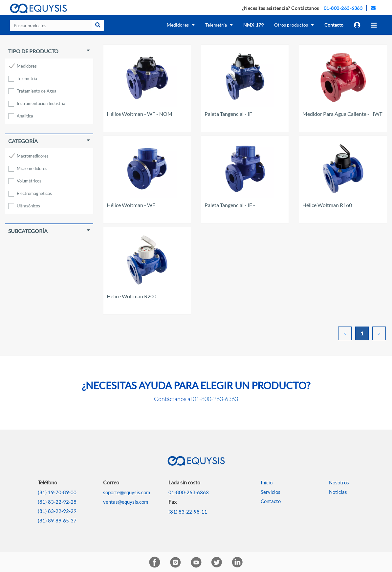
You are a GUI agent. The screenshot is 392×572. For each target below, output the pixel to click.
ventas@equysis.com (126, 502)
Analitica (25, 116)
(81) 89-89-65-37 (57, 520)
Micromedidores (32, 168)
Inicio (267, 482)
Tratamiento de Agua (37, 91)
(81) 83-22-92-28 (57, 502)
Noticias (338, 492)
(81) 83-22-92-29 (57, 511)
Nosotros (339, 482)
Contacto (271, 501)
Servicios (271, 492)
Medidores (27, 66)
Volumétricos (29, 181)
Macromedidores (33, 156)
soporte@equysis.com (127, 492)
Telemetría (27, 78)
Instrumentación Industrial (42, 103)
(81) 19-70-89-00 (57, 492)
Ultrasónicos (28, 206)
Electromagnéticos (34, 193)
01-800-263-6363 (343, 8)
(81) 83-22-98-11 (188, 512)
